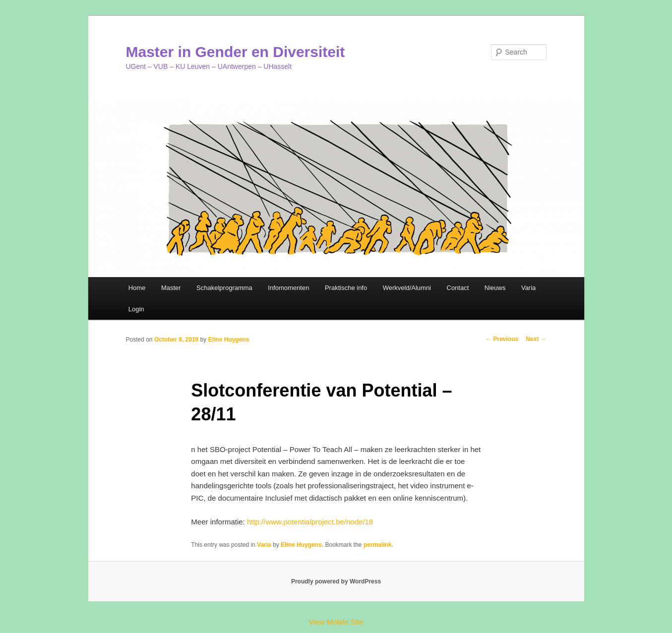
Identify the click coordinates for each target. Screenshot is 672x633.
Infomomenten (288, 288)
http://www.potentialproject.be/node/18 (310, 522)
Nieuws (495, 288)
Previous (502, 339)
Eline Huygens (229, 340)
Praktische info (346, 288)
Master (171, 288)
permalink (378, 545)
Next (536, 339)
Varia (528, 288)
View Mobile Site (336, 622)
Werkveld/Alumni (407, 288)
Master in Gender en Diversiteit (236, 52)
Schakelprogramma (224, 288)
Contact (458, 288)
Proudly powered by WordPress (336, 581)
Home (137, 288)
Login (136, 309)
